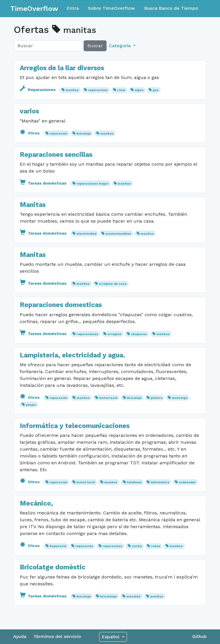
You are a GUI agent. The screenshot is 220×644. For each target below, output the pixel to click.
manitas (72, 90)
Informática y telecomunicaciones (75, 426)
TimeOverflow (34, 9)
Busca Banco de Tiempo (171, 8)
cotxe (156, 546)
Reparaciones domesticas (61, 305)
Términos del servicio (57, 636)
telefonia (134, 482)
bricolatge (108, 596)
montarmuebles (118, 234)
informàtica (160, 482)
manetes (133, 596)
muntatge (180, 398)
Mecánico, (36, 503)
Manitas (33, 205)
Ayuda (20, 636)
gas (156, 90)
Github (200, 636)
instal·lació (108, 398)
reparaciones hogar (93, 184)
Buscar (95, 46)
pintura (157, 398)
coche (137, 546)
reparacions (98, 90)
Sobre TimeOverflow (111, 8)
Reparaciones (38, 90)
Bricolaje (134, 398)
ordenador (187, 482)
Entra (73, 8)
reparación (58, 133)
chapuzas (139, 334)
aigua (139, 90)
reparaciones (87, 334)
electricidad (86, 234)
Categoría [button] (120, 46)
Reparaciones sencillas (56, 155)
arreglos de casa (113, 284)
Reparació (58, 546)
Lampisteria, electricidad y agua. (72, 355)
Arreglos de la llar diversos (62, 68)
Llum (121, 90)
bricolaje (84, 133)
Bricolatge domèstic (53, 567)
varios (29, 111)
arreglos (114, 334)
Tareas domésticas (44, 183)
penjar (31, 405)
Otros (30, 133)
